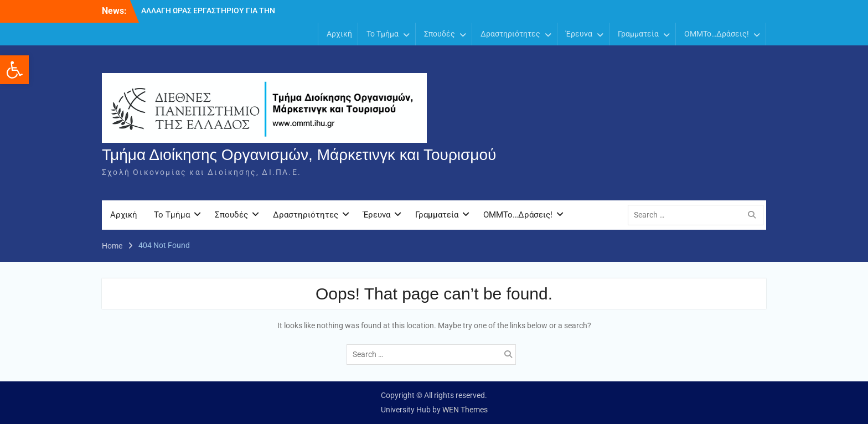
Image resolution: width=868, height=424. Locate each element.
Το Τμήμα (383, 34)
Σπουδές (440, 34)
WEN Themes (465, 410)
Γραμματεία (638, 34)
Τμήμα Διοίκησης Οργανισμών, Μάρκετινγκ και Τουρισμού (299, 155)
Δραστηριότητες (510, 34)
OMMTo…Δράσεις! (717, 34)
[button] (14, 70)
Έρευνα (579, 34)
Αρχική (339, 34)
